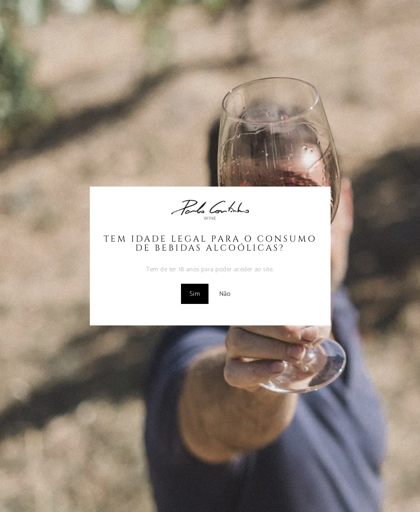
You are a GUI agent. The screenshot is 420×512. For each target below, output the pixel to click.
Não (225, 294)
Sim (195, 294)
